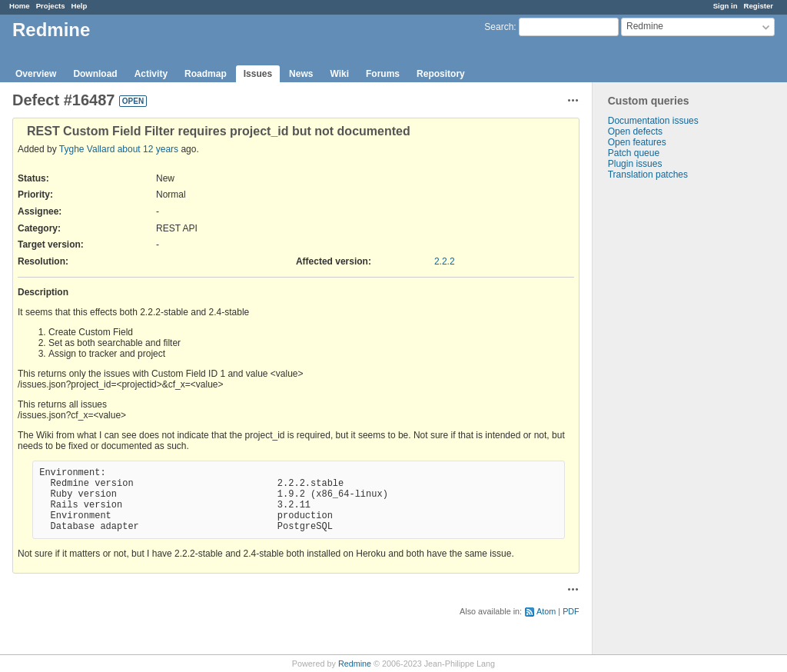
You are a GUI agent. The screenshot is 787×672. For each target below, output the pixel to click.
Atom (546, 611)
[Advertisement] (669, 421)
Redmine (355, 664)
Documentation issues (653, 121)
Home (20, 6)
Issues (258, 74)
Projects (51, 6)
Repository (441, 74)
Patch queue (634, 153)
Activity (151, 74)
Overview (36, 74)
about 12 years (148, 149)
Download (95, 74)
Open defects (635, 131)
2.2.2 (445, 261)
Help (80, 6)
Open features (637, 142)
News (301, 74)
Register (759, 6)
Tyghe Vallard (87, 149)
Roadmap (206, 74)
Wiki (339, 74)
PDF (571, 611)
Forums (383, 74)
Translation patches (648, 175)
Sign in (726, 6)
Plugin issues (635, 164)
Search (499, 27)
